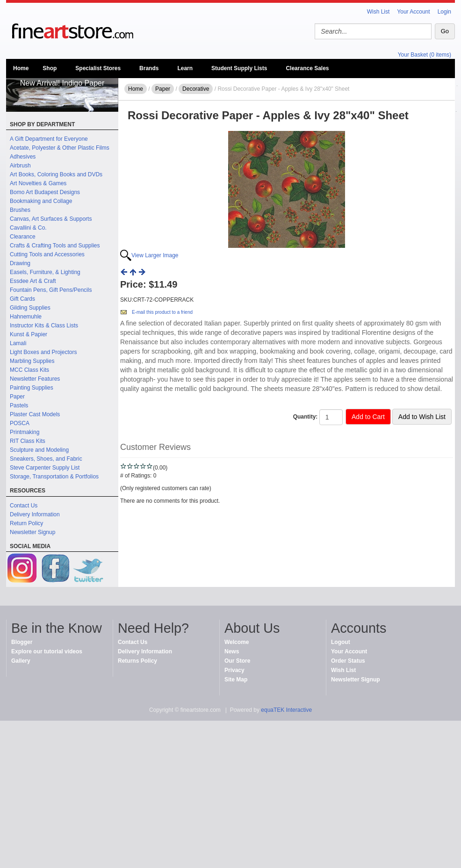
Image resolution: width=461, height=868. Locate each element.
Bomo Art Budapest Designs (45, 192)
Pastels (19, 405)
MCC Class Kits (29, 370)
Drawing (20, 263)
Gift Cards (22, 299)
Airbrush (20, 166)
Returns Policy (137, 661)
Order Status (348, 661)
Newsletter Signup (32, 532)
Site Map (236, 680)
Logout (341, 642)
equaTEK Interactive (286, 710)
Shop (50, 68)
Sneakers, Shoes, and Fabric (46, 459)
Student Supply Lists (239, 68)
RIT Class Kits (28, 441)
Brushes (20, 210)
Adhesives (23, 157)
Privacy (234, 670)
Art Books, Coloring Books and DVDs (56, 174)
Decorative (196, 89)
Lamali (18, 343)
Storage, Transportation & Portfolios (54, 477)
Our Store (237, 661)
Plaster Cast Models (35, 414)
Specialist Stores (98, 68)
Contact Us (24, 506)
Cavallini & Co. (28, 228)
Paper (17, 397)
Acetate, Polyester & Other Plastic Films (60, 148)
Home (21, 68)
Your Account (413, 12)
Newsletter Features (35, 379)
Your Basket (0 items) (425, 55)
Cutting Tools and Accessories (47, 254)
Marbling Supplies (32, 361)
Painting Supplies (32, 388)
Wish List (378, 12)
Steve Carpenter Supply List (45, 468)
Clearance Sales (307, 68)
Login (444, 12)
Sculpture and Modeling (39, 450)
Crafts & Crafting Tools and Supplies (55, 246)
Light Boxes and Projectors (43, 352)
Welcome (237, 642)
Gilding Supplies (30, 308)
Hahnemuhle (26, 317)
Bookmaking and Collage (41, 201)
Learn (185, 68)
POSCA (20, 423)
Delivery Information (35, 514)
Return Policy (26, 523)
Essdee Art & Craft (33, 281)
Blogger (22, 642)
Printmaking (25, 432)
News (232, 651)
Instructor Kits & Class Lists (44, 325)
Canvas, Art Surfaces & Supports (51, 219)
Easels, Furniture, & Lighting (45, 272)
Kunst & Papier (29, 334)
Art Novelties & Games (38, 183)
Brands (149, 68)
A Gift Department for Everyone (49, 139)
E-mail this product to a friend (162, 312)
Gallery (21, 661)
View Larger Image (155, 255)
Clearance (23, 237)
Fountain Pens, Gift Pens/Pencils (51, 290)
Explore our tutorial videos (47, 651)
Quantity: (306, 417)
